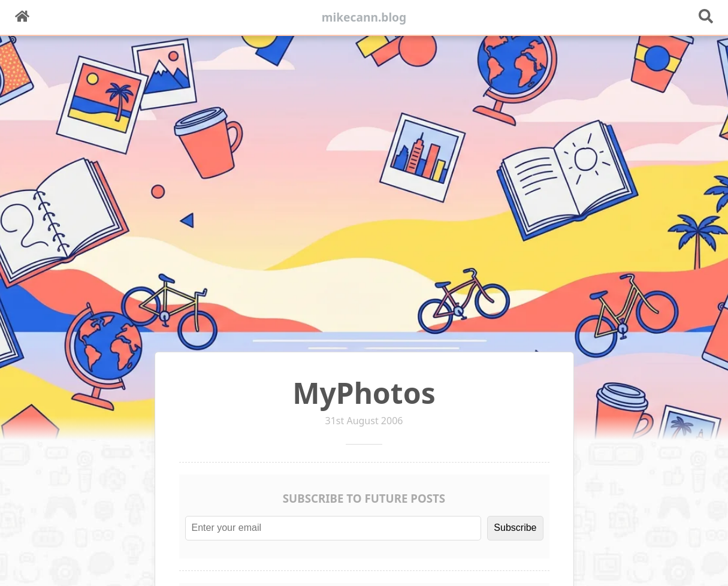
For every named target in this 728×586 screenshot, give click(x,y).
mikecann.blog (364, 17)
